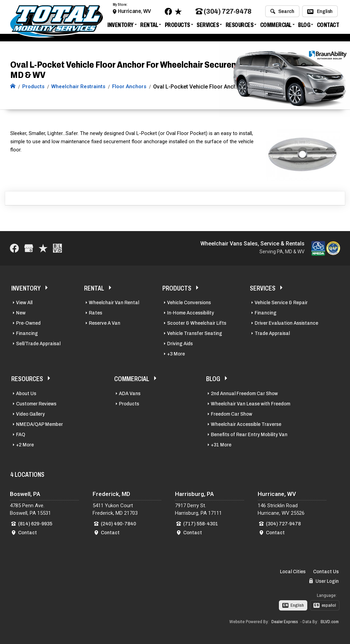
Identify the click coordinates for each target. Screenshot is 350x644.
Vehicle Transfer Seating (195, 333)
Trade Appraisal (272, 333)
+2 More (25, 445)
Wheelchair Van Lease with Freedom (251, 404)
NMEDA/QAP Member (39, 424)
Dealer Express (285, 622)
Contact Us (326, 572)
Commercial (276, 25)
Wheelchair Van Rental (114, 303)
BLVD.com (330, 622)
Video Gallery (30, 414)
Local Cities (293, 572)
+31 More (221, 445)
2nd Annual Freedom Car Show (244, 393)
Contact (328, 25)
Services (208, 25)
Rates (96, 313)
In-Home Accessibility (191, 313)
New (21, 313)
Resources (240, 25)
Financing (27, 333)
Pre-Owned (28, 323)
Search (282, 11)
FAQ (21, 434)
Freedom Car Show (232, 414)
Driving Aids (180, 344)
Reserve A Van (105, 323)
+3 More (176, 354)
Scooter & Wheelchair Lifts (197, 323)
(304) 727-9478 (224, 11)
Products (177, 25)
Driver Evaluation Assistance (286, 323)
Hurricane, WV (134, 11)
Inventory (120, 25)
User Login (324, 581)
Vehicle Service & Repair (281, 303)
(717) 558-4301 (201, 524)
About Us (26, 393)
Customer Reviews (36, 404)
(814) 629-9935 (35, 524)
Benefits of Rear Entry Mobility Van (249, 434)
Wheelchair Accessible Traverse (246, 424)
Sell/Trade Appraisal (38, 344)
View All (24, 303)
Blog (304, 25)
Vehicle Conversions (189, 303)
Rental (149, 25)
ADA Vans (130, 393)
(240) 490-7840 (118, 524)
